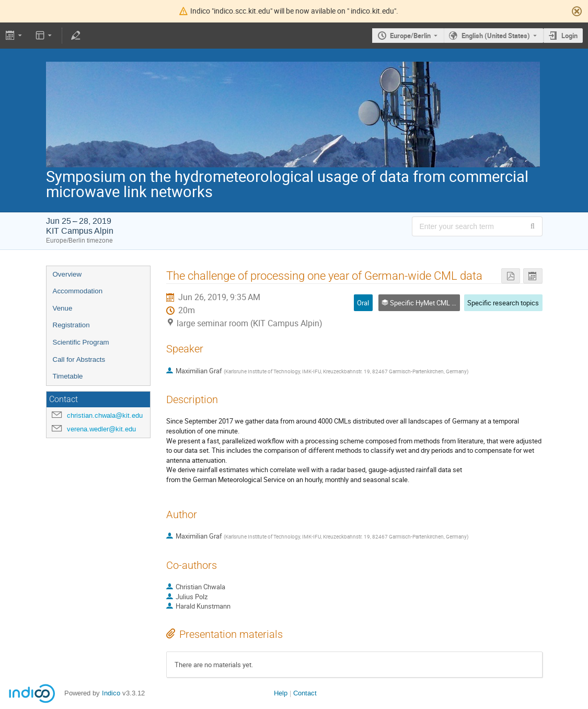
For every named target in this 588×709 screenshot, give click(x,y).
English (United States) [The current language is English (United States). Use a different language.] (496, 36)
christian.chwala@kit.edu (105, 415)
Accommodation (78, 291)
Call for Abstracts (79, 359)
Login (569, 36)
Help (281, 693)
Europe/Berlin (410, 36)
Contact (305, 693)
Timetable (68, 376)
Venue (63, 308)
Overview (67, 274)
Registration (71, 325)
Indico (111, 693)
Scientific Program (81, 342)
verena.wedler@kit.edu (101, 429)
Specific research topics (503, 303)
